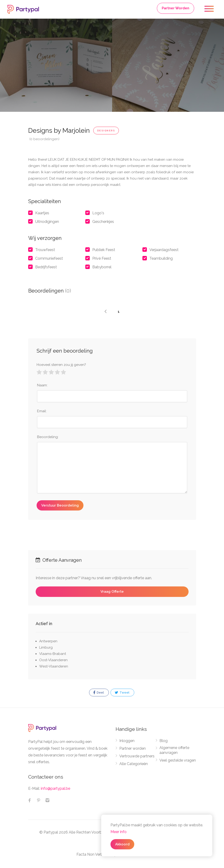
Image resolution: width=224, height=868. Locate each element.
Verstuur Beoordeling (60, 505)
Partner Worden (176, 8)
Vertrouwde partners (137, 756)
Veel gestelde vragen (178, 760)
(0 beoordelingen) (44, 139)
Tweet (122, 693)
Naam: (42, 385)
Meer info (119, 832)
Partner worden (133, 748)
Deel (99, 693)
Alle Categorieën (134, 764)
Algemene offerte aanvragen (174, 750)
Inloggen (127, 741)
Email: (42, 411)
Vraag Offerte (112, 592)
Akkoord (122, 844)
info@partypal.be (55, 788)
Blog (164, 741)
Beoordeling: (48, 437)
